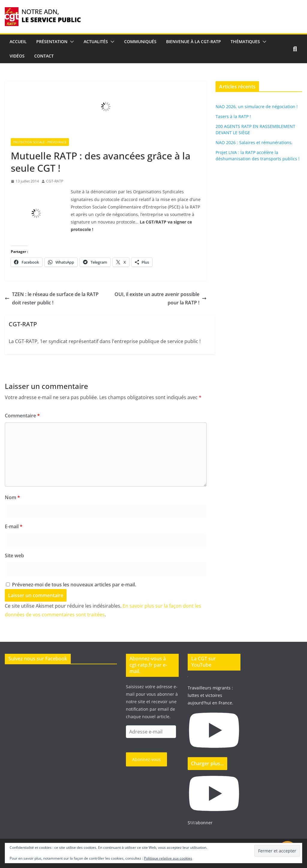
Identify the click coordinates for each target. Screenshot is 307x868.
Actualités (96, 41)
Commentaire (22, 416)
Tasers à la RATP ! (233, 116)
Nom (12, 497)
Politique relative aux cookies (168, 858)
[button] (71, 42)
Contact (44, 56)
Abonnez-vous (146, 759)
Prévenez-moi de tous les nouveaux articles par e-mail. (74, 585)
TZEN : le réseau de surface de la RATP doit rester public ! (52, 299)
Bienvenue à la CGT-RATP (194, 41)
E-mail (14, 526)
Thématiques (245, 41)
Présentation (52, 41)
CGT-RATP (55, 181)
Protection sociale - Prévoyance (40, 142)
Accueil (18, 41)
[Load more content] (207, 764)
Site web (14, 555)
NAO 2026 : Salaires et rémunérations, (254, 142)
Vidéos (17, 56)
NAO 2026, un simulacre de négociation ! (257, 107)
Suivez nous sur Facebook (38, 659)
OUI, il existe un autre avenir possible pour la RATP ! (161, 299)
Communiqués (140, 41)
